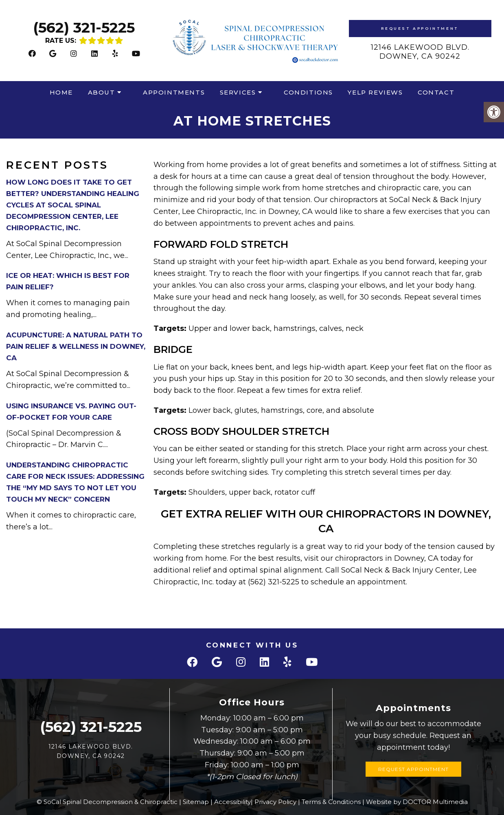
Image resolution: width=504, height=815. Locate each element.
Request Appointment (420, 28)
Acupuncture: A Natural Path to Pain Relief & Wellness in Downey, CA (76, 346)
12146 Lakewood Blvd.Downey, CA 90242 (420, 52)
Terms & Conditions (331, 802)
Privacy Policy (275, 802)
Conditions (308, 92)
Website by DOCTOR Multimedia (417, 802)
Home (61, 92)
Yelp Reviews (375, 92)
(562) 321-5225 (84, 28)
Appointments (174, 92)
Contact (436, 92)
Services (238, 92)
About (102, 92)
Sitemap (196, 802)
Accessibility (232, 802)
